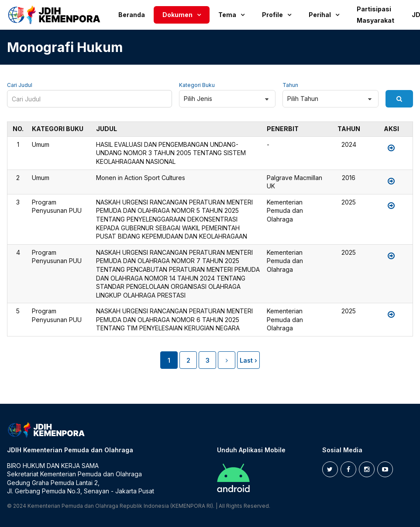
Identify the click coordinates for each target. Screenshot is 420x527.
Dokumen (177, 15)
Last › (248, 360)
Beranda (132, 15)
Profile (272, 15)
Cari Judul (20, 85)
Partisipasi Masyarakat (375, 15)
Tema (227, 15)
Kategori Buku (197, 85)
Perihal (320, 15)
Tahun (290, 85)
